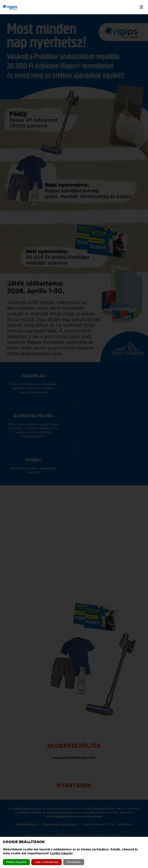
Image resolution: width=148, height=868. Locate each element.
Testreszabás (74, 862)
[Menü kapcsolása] (141, 7)
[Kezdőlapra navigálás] (10, 7)
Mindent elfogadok (16, 862)
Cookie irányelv (61, 853)
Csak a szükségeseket (47, 862)
